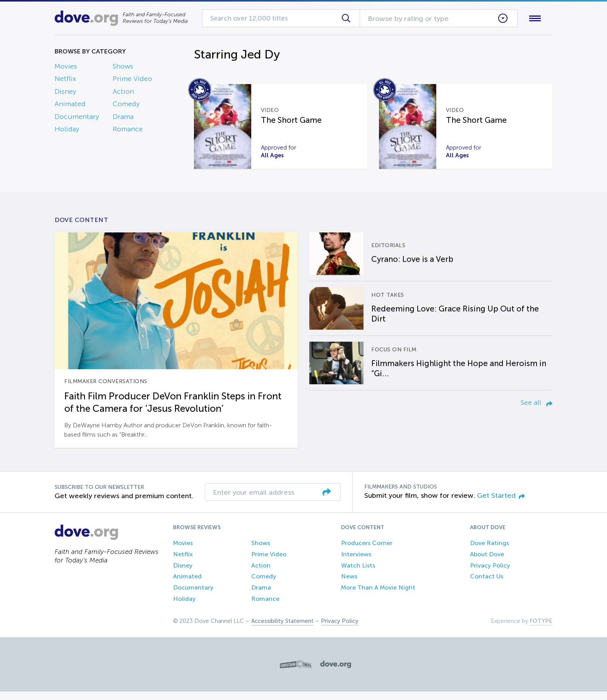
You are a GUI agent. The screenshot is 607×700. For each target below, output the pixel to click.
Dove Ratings (490, 551)
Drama (123, 118)
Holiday (67, 131)
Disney (65, 93)
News (349, 585)
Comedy (126, 106)
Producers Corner (367, 551)
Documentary (77, 118)
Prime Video (132, 81)
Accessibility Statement (282, 629)
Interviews (356, 563)
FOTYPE (541, 629)
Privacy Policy (490, 574)
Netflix (65, 81)
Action (123, 93)
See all (537, 411)
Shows (123, 68)
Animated (70, 106)
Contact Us (487, 585)
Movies (66, 68)
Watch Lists (358, 574)
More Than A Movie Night (378, 596)
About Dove (487, 563)
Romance (128, 131)
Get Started (501, 504)
